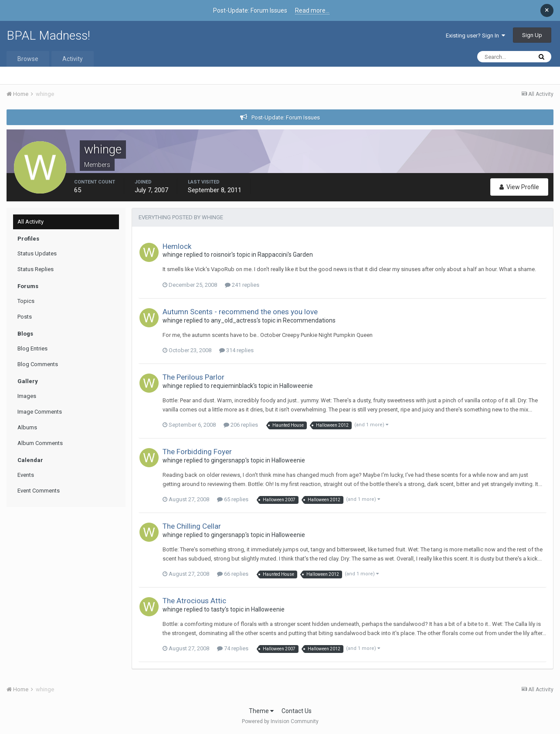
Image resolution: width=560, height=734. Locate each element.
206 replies (241, 425)
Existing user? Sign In (475, 36)
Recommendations (309, 320)
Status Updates (37, 253)
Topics (26, 301)
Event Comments (39, 491)
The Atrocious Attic (194, 601)
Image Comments (40, 412)
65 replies (233, 499)
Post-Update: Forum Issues (286, 117)
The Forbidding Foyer (197, 452)
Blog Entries (32, 348)
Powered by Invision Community (280, 721)
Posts (25, 317)
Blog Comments (38, 364)
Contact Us (297, 711)
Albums (27, 427)
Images (27, 396)
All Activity (31, 222)
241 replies (242, 285)
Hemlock (177, 246)
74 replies (233, 648)
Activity (73, 59)
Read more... (312, 10)
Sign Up (532, 35)
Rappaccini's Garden (285, 255)
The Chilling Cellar (192, 526)
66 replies (233, 574)
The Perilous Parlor (193, 377)
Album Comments (40, 443)
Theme (261, 711)
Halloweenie (296, 386)
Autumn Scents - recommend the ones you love (240, 312)
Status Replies (36, 269)
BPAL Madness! (48, 36)
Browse (28, 59)
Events (26, 475)
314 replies (236, 350)
